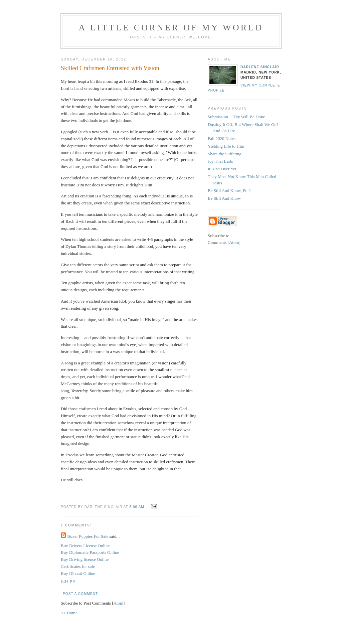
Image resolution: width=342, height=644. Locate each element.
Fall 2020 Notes (222, 138)
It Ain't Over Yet (222, 169)
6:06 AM (137, 507)
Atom (118, 603)
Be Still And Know (224, 198)
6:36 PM (68, 582)
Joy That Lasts (220, 161)
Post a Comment (80, 594)
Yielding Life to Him (226, 146)
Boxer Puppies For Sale (88, 536)
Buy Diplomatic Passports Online (90, 552)
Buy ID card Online (78, 573)
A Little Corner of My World (171, 28)
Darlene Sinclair (260, 67)
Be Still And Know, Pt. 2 (229, 191)
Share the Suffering (225, 154)
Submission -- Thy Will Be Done (236, 117)
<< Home (69, 613)
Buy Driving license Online (85, 559)
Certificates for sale (78, 566)
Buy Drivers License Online (85, 546)
